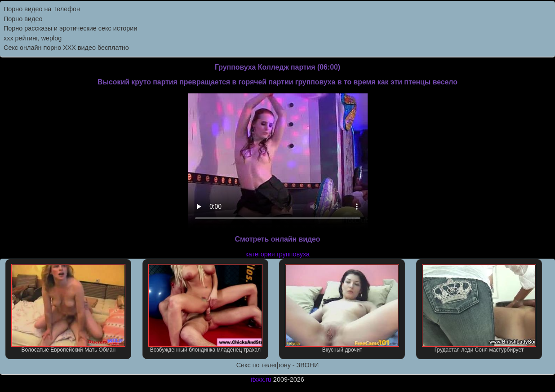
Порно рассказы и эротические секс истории (70, 28)
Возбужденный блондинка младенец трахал (205, 308)
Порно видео (23, 19)
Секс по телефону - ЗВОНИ (278, 365)
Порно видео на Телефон (42, 9)
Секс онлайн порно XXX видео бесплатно (66, 48)
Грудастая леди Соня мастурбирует (479, 308)
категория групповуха (277, 254)
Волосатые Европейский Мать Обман (68, 308)
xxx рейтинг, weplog (33, 38)
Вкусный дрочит (342, 308)
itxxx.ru (261, 379)
